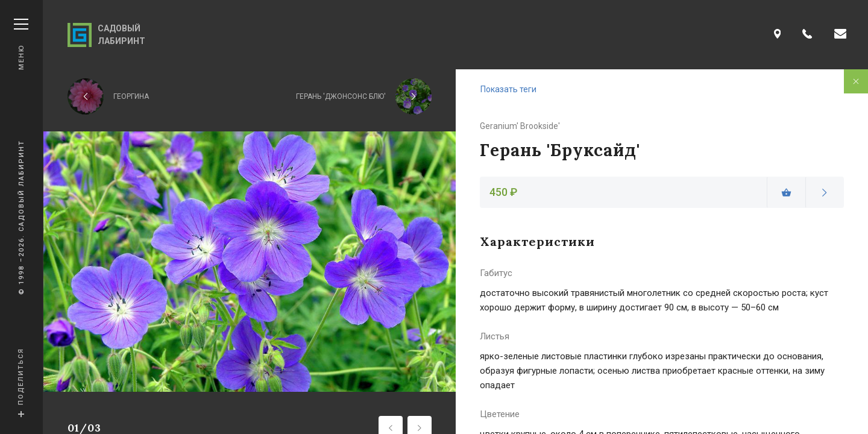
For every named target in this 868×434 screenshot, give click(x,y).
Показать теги (508, 89)
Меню (21, 44)
